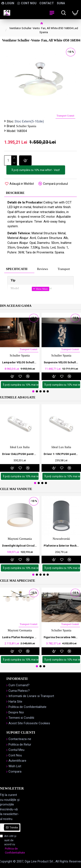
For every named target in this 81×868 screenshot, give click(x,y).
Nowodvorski (61, 539)
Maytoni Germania (20, 539)
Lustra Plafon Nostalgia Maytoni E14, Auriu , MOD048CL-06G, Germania (20, 637)
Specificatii (17, 269)
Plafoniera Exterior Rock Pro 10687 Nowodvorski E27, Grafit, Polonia (61, 546)
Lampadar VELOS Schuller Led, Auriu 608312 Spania (20, 362)
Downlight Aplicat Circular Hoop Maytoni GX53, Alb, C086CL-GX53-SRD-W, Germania (20, 546)
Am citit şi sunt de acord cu (10, 845)
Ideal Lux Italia (20, 447)
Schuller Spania (26, 126)
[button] (33, 391)
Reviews (43, 269)
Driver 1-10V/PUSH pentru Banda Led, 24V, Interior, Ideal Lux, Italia (61, 454)
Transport (64, 269)
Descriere (15, 193)
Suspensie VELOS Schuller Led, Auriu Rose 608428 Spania (61, 362)
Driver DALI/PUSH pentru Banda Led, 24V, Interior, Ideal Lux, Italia (20, 454)
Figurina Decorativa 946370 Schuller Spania (61, 637)
